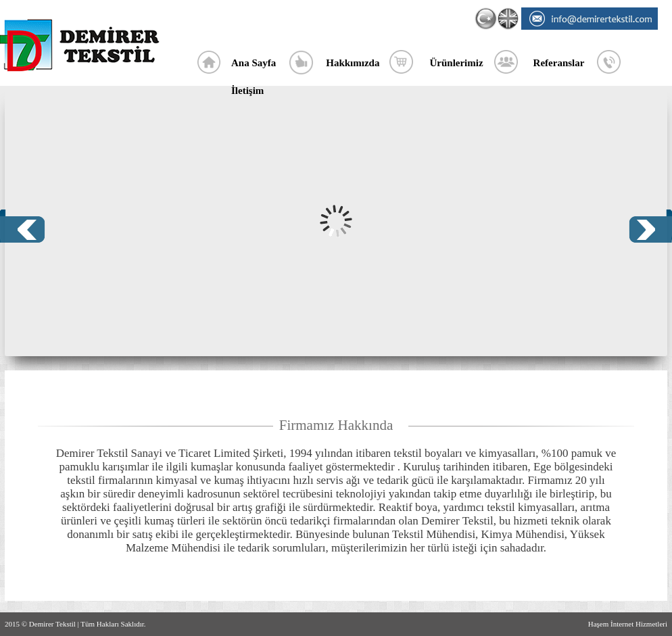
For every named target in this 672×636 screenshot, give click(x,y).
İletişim (247, 91)
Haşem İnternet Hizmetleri (628, 624)
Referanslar (559, 63)
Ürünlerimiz (456, 63)
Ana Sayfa (254, 63)
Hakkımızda (353, 63)
